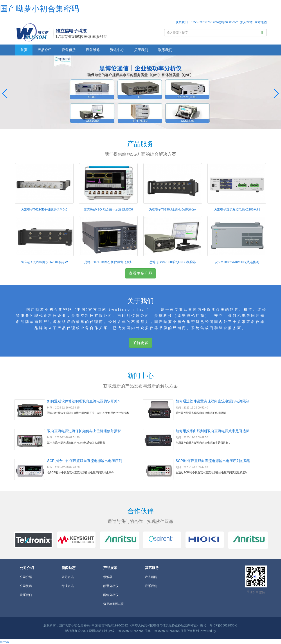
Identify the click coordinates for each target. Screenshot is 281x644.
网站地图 (261, 22)
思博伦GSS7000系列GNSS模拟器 (173, 262)
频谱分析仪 (111, 586)
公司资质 (26, 586)
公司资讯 (68, 577)
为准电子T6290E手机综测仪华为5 (44, 209)
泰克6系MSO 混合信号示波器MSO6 (108, 209)
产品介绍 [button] (45, 50)
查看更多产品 (140, 273)
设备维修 (93, 50)
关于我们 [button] (141, 50)
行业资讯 (68, 586)
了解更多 (140, 343)
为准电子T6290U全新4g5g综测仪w (173, 209)
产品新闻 (151, 577)
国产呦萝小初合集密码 (40, 9)
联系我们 (165, 50)
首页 (24, 50)
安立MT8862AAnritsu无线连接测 (237, 262)
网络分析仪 (111, 595)
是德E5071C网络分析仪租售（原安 (108, 262)
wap (6, 642)
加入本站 (246, 22)
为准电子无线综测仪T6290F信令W (44, 262)
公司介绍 (26, 577)
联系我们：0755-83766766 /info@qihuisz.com (207, 22)
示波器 (108, 577)
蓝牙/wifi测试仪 (113, 604)
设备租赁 (69, 50)
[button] (276, 93)
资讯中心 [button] (117, 50)
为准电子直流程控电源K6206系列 (237, 209)
